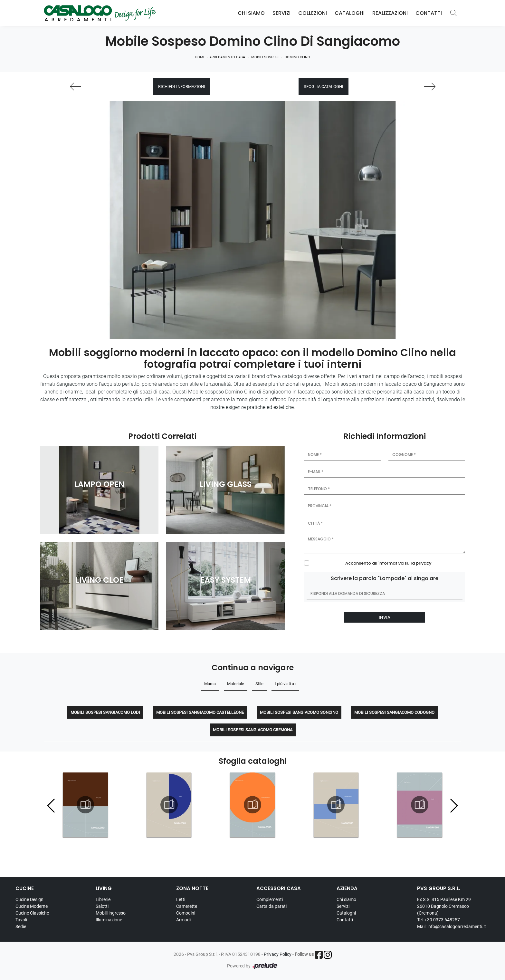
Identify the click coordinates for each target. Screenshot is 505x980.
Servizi (281, 13)
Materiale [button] (236, 684)
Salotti (102, 906)
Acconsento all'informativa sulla (388, 563)
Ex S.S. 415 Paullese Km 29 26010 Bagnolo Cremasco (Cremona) (444, 906)
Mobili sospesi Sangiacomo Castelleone (200, 712)
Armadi (183, 920)
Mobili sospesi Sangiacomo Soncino (299, 712)
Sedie (21, 927)
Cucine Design (29, 899)
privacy (424, 563)
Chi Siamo (251, 13)
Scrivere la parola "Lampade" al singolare (385, 578)
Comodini (186, 913)
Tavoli (21, 920)
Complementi (270, 899)
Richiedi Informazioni (182, 87)
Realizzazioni (390, 13)
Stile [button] (259, 684)
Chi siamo (346, 899)
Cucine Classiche (32, 913)
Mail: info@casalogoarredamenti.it (452, 927)
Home (200, 57)
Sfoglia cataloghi (324, 87)
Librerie (103, 899)
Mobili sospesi (265, 57)
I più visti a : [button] (285, 684)
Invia (385, 617)
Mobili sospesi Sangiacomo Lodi (105, 712)
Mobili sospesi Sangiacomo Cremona (253, 730)
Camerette (187, 906)
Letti (181, 899)
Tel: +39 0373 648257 (438, 920)
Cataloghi (350, 13)
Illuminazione (109, 920)
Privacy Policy (278, 954)
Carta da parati (272, 906)
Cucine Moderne (32, 906)
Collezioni (313, 13)
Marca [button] (210, 684)
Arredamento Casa (227, 57)
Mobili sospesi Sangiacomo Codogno (394, 712)
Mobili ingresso (111, 913)
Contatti (429, 13)
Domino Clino (297, 57)
